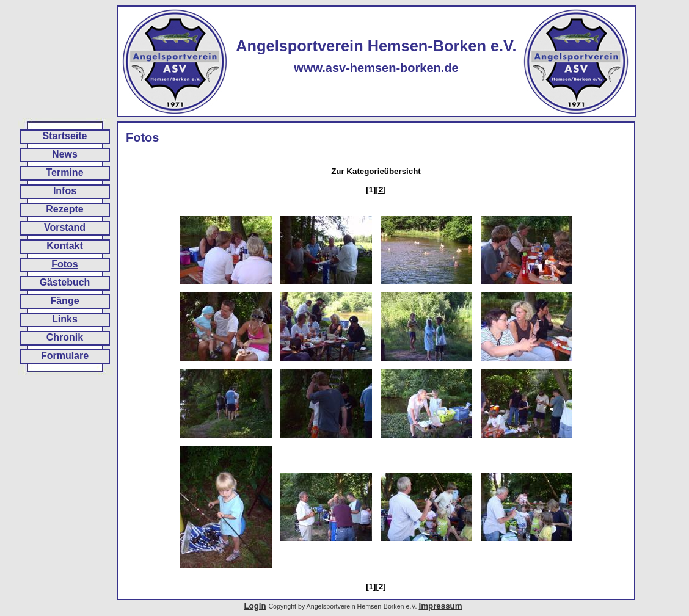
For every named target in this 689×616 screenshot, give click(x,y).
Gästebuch (65, 282)
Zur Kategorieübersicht (376, 171)
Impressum (440, 606)
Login (255, 606)
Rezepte (64, 209)
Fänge (64, 301)
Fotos (65, 264)
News (65, 154)
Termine (64, 172)
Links (65, 319)
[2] (381, 190)
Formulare (65, 356)
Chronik (65, 337)
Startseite (65, 136)
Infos (65, 191)
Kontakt (65, 246)
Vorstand (65, 227)
